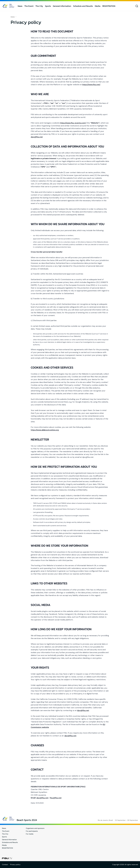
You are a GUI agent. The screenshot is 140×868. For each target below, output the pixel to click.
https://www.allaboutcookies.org (45, 430)
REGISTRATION (109, 6)
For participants (32, 831)
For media (30, 834)
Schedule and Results (83, 6)
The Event (29, 6)
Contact (5, 865)
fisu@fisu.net (56, 798)
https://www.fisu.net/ (91, 85)
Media (98, 6)
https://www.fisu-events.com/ (73, 123)
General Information (62, 6)
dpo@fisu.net (37, 137)
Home (13, 17)
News (20, 6)
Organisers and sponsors (35, 828)
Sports (48, 6)
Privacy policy (15, 865)
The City (39, 6)
